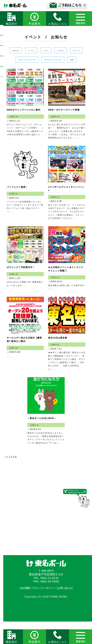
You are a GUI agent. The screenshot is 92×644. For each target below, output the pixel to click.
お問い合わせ (67, 610)
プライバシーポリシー (43, 610)
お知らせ (15, 51)
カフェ (57, 51)
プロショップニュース (57, 61)
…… (9, 374)
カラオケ (77, 51)
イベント (37, 51)
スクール (26, 61)
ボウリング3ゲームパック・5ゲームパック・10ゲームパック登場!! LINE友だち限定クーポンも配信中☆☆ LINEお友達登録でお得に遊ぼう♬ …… (27, 143)
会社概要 (23, 610)
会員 (66, 71)
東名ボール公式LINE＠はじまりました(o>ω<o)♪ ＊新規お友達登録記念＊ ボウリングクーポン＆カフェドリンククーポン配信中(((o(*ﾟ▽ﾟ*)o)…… (46, 458)
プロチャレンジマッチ (38, 71)
